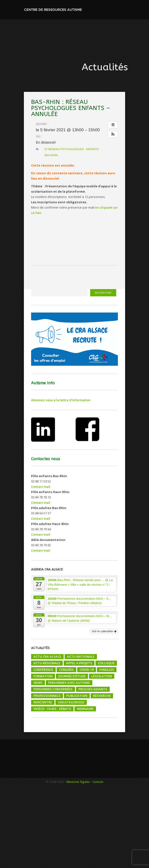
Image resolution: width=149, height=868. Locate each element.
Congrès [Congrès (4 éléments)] (66, 670)
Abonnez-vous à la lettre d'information (61, 400)
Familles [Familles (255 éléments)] (107, 670)
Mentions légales (78, 782)
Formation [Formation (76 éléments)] (43, 676)
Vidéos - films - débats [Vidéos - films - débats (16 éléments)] (52, 709)
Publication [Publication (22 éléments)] (77, 696)
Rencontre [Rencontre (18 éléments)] (43, 702)
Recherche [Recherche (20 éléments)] (102, 696)
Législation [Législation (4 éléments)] (102, 676)
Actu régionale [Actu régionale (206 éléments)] (47, 663)
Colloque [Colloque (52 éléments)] (106, 663)
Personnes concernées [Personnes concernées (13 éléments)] (53, 689)
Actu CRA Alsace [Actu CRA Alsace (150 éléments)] (47, 656)
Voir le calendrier (104, 631)
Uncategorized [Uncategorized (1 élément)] (71, 702)
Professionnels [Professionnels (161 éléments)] (47, 696)
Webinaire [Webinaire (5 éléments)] (85, 709)
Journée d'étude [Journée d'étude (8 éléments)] (72, 676)
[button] (113, 134)
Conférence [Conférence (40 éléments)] (43, 670)
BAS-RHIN (51, 155)
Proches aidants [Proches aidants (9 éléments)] (93, 689)
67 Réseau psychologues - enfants (72, 149)
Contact (98, 782)
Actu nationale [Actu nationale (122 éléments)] (81, 656)
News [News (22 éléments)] (38, 683)
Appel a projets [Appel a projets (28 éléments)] (79, 663)
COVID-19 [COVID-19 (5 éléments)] (87, 670)
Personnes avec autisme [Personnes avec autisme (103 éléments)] (69, 683)
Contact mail (41, 487)
